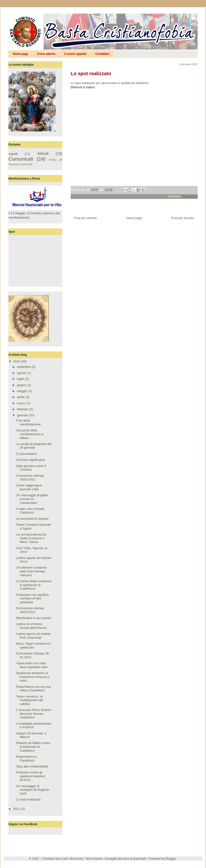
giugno (22, 385)
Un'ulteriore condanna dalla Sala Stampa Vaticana (31, 571)
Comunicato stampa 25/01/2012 (30, 477)
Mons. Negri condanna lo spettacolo (33, 645)
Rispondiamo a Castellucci (26, 758)
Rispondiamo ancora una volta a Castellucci (33, 689)
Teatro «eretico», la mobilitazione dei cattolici (29, 700)
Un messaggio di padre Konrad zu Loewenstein (32, 499)
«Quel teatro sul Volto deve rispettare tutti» (32, 665)
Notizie (53, 160)
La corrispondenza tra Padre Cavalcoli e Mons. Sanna (31, 538)
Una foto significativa (30, 460)
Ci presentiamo (26, 454)
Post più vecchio (183, 218)
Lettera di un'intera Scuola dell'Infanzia (31, 626)
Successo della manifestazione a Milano (30, 434)
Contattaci (102, 54)
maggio (23, 391)
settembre (24, 367)
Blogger (171, 859)
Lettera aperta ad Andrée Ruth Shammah (33, 636)
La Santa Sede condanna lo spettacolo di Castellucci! (34, 585)
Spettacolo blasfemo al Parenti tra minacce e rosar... (33, 677)
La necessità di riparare (32, 519)
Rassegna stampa (18, 164)
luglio (21, 379)
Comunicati (190, 196)
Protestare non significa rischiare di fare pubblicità (32, 598)
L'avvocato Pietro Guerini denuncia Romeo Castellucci (33, 714)
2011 (17, 809)
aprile (21, 397)
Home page (20, 54)
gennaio (23, 415)
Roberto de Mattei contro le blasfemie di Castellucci (33, 747)
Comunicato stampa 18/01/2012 (30, 610)
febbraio (23, 409)
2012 (17, 361)
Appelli (13, 154)
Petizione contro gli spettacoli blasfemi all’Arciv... (31, 776)
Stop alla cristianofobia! (32, 766)
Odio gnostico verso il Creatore (31, 468)
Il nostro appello (75, 54)
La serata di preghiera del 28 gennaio (34, 446)
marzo (22, 403)
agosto (22, 373)
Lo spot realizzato (28, 799)
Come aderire (46, 54)
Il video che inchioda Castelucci (30, 511)
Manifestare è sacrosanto (34, 618)
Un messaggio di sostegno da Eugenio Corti (32, 790)
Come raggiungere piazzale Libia (29, 487)
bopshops (140, 859)
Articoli (43, 154)
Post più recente (86, 218)
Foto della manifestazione (28, 422)
